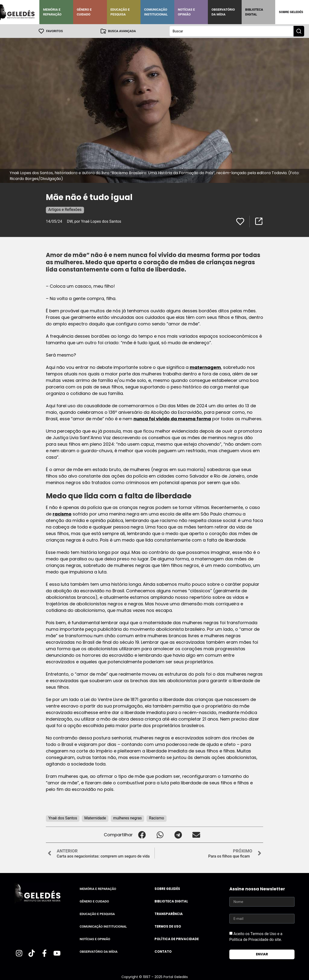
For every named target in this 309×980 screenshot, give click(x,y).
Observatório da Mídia (223, 12)
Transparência (169, 914)
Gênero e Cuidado (84, 12)
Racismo (156, 818)
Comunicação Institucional (156, 12)
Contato (163, 951)
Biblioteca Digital (254, 12)
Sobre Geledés (291, 12)
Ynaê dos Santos (63, 818)
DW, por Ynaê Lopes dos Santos (94, 221)
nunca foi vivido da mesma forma (172, 418)
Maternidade (95, 818)
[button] (142, 834)
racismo (62, 514)
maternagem (205, 367)
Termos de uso (168, 926)
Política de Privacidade (177, 939)
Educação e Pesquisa (120, 12)
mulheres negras (127, 818)
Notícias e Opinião (186, 12)
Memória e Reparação (52, 12)
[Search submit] (299, 31)
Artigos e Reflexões (65, 209)
